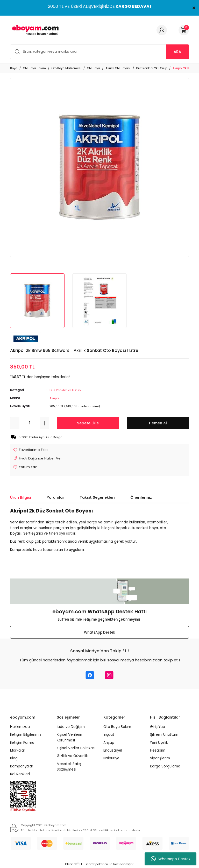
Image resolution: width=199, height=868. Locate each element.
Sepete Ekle (88, 423)
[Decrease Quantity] (15, 423)
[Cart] (184, 30)
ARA (177, 52)
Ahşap (109, 743)
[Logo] (34, 30)
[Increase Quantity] (44, 423)
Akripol (54, 398)
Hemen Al (158, 423)
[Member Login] (162, 30)
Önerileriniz (141, 497)
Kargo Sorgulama (165, 766)
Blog (14, 758)
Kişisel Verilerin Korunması (69, 738)
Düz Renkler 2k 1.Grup (65, 390)
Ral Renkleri (20, 774)
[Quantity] (30, 423)
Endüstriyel (113, 750)
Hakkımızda (20, 727)
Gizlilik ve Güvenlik (72, 756)
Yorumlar (55, 497)
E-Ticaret (88, 864)
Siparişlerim (160, 758)
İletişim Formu (22, 743)
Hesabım (158, 750)
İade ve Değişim (71, 727)
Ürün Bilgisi (21, 497)
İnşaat (109, 735)
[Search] (99, 52)
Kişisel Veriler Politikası (76, 748)
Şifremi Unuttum (164, 735)
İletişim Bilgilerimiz (26, 735)
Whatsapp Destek (171, 859)
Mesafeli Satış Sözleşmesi (69, 767)
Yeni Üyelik (159, 743)
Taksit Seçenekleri (97, 497)
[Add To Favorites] (31, 450)
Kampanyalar (22, 766)
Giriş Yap (158, 727)
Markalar (18, 750)
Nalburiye (111, 758)
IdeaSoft (72, 864)
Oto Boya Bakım (117, 727)
